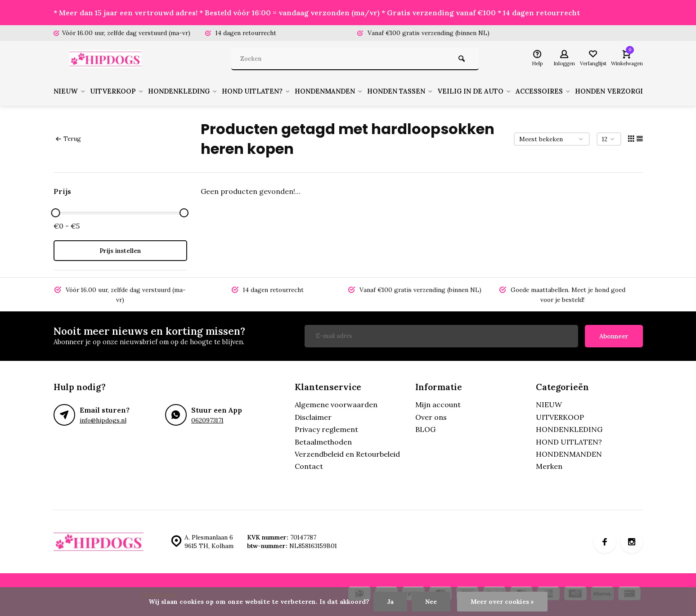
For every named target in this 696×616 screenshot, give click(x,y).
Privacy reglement (326, 429)
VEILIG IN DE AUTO (504, 91)
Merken (549, 466)
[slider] (56, 213)
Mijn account (438, 405)
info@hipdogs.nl (103, 420)
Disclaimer (313, 417)
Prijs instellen (120, 251)
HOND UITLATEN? (272, 91)
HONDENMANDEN (349, 91)
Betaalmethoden (323, 442)
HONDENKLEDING (193, 91)
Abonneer (614, 336)
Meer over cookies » (502, 602)
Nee (431, 602)
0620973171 (207, 420)
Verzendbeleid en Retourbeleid (347, 454)
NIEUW (71, 91)
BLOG (425, 429)
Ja (390, 602)
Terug (68, 139)
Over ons (431, 417)
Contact (309, 466)
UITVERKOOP (122, 91)
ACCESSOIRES (577, 91)
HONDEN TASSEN (425, 91)
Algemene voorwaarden (336, 405)
